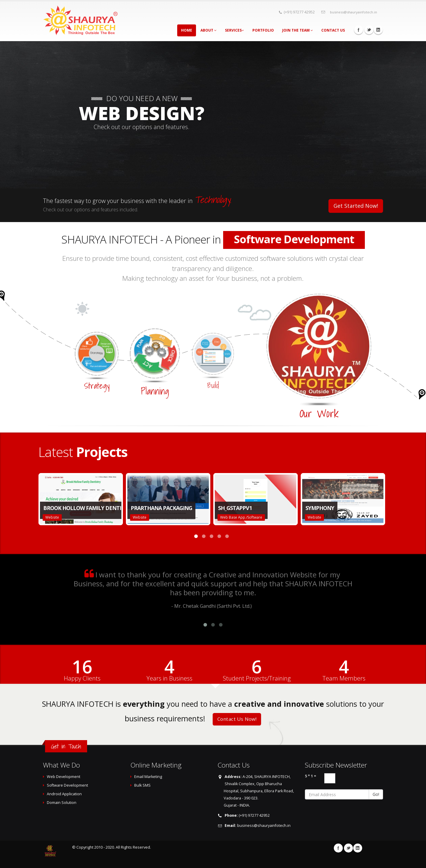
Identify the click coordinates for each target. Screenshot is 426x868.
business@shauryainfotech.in (354, 12)
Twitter (369, 30)
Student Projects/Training (257, 678)
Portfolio (263, 30)
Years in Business (169, 678)
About (209, 30)
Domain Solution (62, 803)
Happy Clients (82, 678)
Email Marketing (148, 777)
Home (187, 30)
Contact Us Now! (237, 719)
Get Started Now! (356, 206)
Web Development (64, 777)
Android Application (64, 794)
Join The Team (298, 30)
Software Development (67, 785)
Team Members (344, 678)
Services (234, 30)
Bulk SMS (142, 785)
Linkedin (378, 30)
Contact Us (333, 30)
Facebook (359, 30)
